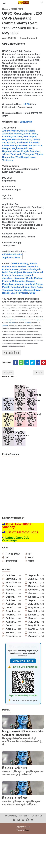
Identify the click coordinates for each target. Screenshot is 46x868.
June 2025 (34, 579)
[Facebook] (16, 363)
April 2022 (11, 629)
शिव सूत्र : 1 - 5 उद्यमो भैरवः (15, 798)
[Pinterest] (44, 363)
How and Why (13, 554)
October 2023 (12, 601)
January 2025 (11, 586)
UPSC (27, 104)
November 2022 (34, 615)
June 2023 (11, 608)
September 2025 (35, 576)
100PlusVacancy (20, 263)
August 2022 (11, 622)
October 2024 (34, 590)
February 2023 (11, 615)
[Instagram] (27, 820)
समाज (31, 558)
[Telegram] (27, 363)
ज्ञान (30, 554)
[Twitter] (21, 363)
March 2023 (34, 611)
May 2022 (34, 626)
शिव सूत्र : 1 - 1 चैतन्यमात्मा (15, 768)
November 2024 (11, 590)
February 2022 (11, 633)
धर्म (7, 558)
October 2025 (12, 576)
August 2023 (11, 604)
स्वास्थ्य (31, 561)
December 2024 (34, 586)
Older (38, 373)
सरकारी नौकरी (12, 353)
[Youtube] (32, 820)
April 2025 (34, 583)
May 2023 (34, 608)
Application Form (11, 257)
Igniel (27, 830)
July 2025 (11, 579)
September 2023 (34, 601)
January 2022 (34, 633)
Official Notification (12, 254)
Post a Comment (28, 38)
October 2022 (11, 619)
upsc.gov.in (26, 122)
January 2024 (34, 594)
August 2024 (12, 594)
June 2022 (11, 626)
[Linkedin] (38, 363)
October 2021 (34, 636)
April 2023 (11, 611)
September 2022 (34, 619)
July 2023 (34, 604)
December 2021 (12, 636)
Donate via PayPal (23, 661)
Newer (8, 373)
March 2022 (34, 629)
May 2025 (11, 583)
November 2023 (34, 597)
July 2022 (34, 622)
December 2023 (11, 597)
